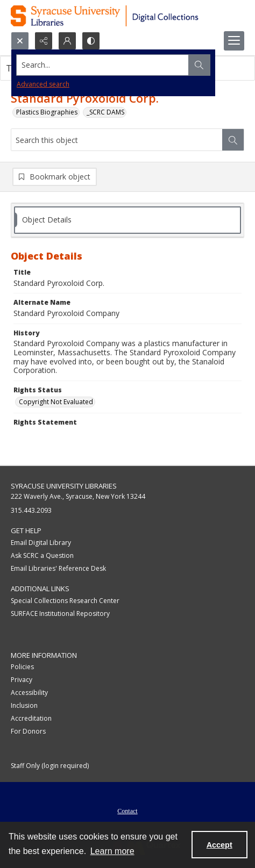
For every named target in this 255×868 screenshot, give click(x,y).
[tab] (127, 220)
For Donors (28, 731)
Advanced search (43, 84)
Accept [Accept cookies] (219, 845)
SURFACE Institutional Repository (60, 614)
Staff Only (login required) (50, 766)
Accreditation (31, 718)
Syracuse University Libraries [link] (64, 486)
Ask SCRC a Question (42, 555)
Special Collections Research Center (65, 601)
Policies (22, 667)
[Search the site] (103, 65)
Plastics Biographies (47, 112)
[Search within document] (233, 140)
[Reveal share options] (44, 41)
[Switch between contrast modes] (91, 41)
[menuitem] (127, 810)
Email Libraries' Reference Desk (58, 568)
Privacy (22, 680)
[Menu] (234, 41)
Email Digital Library (41, 543)
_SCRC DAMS (105, 112)
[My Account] (67, 41)
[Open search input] (20, 41)
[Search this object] (117, 140)
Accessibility (29, 693)
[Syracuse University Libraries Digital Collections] (127, 16)
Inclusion (24, 705)
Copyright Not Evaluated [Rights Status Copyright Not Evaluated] (56, 402)
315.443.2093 (31, 510)
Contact (127, 811)
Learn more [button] (112, 851)
